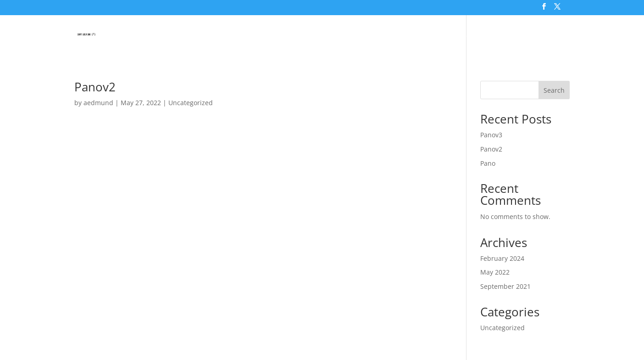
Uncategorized (191, 103)
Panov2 (95, 87)
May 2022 (495, 272)
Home (206, 36)
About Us (545, 36)
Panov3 (491, 135)
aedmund (98, 103)
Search (554, 90)
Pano (488, 163)
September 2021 (505, 286)
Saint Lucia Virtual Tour (266, 36)
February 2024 (502, 258)
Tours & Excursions (357, 36)
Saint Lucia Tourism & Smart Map (454, 36)
